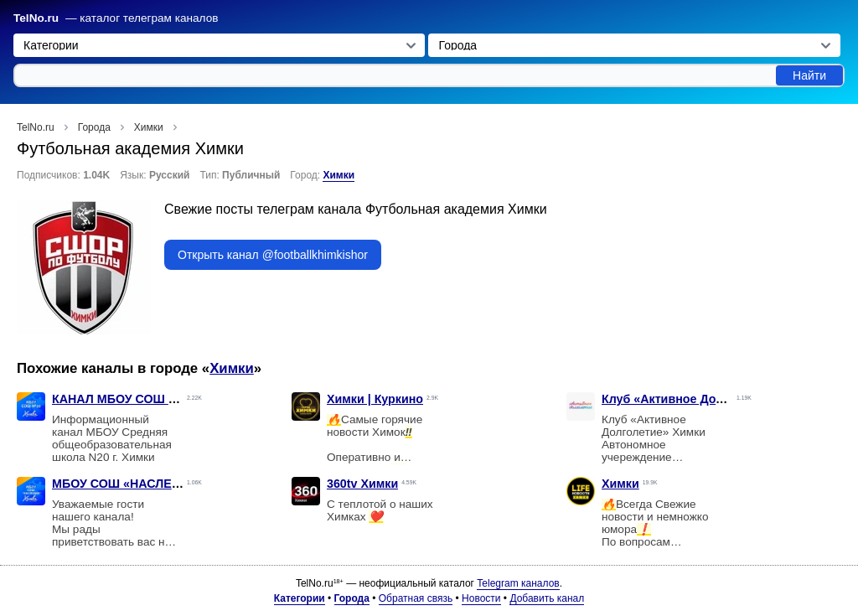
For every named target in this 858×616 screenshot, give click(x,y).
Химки (339, 175)
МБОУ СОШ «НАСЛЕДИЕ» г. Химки (153, 484)
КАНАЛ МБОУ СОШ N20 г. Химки (147, 399)
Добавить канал (547, 598)
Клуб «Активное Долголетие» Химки (709, 399)
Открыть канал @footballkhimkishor (273, 255)
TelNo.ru (36, 18)
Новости (481, 598)
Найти (809, 75)
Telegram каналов (518, 583)
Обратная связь (416, 598)
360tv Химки (362, 484)
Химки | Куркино (375, 399)
